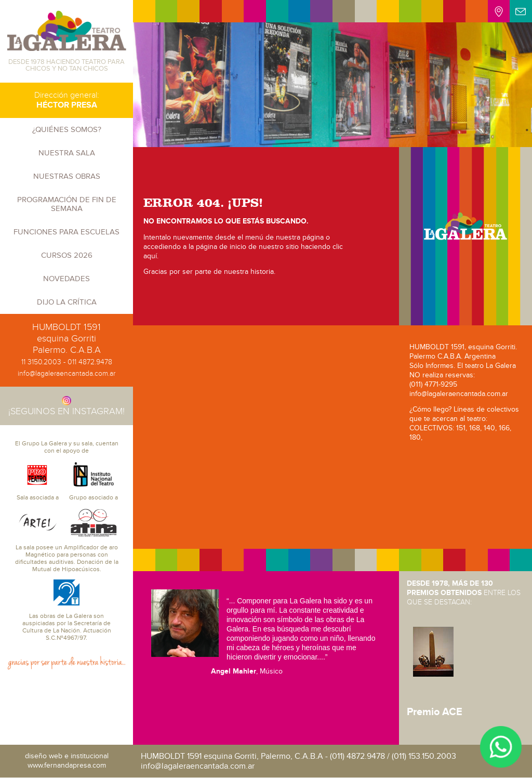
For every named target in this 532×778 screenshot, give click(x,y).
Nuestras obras (67, 176)
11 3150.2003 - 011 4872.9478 (67, 362)
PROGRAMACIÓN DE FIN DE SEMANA (67, 204)
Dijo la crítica (67, 302)
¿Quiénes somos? (67, 129)
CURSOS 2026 (67, 255)
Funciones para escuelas (66, 232)
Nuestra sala (67, 153)
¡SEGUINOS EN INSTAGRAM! (66, 406)
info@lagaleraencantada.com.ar (66, 373)
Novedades (66, 279)
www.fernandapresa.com (67, 765)
